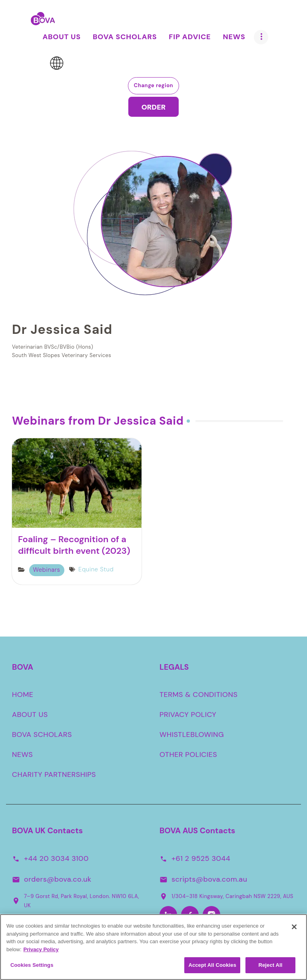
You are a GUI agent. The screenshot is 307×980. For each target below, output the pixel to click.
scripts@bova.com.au (209, 879)
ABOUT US (30, 715)
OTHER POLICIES (188, 754)
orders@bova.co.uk (58, 879)
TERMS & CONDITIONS (198, 695)
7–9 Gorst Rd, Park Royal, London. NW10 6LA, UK (76, 901)
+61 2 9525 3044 (201, 858)
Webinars (47, 570)
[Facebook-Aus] (190, 915)
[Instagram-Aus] (211, 915)
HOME (23, 695)
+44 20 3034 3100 (56, 858)
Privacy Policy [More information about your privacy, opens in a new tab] (41, 951)
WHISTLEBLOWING (192, 735)
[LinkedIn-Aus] (168, 915)
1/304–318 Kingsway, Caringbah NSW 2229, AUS (226, 896)
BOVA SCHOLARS (42, 735)
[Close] (294, 929)
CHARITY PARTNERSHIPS (54, 774)
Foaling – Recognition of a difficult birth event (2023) (74, 545)
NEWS (22, 754)
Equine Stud (96, 570)
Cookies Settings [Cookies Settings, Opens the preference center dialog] (32, 967)
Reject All (270, 967)
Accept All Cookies (212, 967)
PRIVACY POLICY (188, 715)
